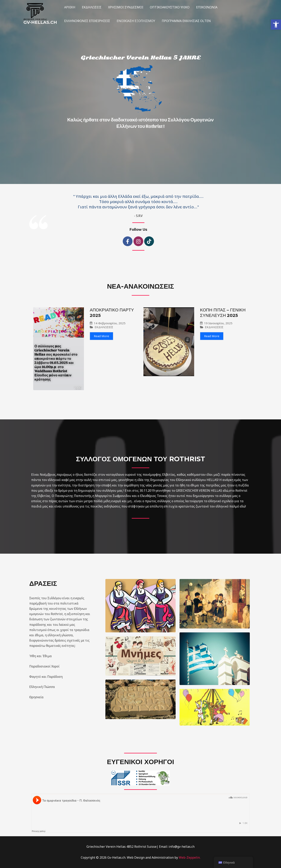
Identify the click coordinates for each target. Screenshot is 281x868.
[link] (276, 25)
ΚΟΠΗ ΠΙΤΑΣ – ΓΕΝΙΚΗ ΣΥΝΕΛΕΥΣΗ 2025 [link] (223, 313)
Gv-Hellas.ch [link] (40, 22)
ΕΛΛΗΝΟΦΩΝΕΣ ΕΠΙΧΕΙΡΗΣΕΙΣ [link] (87, 21)
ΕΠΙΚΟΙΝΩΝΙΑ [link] (205, 7)
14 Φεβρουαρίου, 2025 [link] (110, 323)
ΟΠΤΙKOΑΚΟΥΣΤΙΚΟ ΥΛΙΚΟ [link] (168, 7)
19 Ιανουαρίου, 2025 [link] (218, 323)
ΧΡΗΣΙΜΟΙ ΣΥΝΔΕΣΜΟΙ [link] (125, 7)
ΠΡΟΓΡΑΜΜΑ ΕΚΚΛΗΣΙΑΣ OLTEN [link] (185, 21)
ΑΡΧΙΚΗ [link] (70, 7)
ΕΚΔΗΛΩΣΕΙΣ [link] (91, 7)
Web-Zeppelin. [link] (190, 857)
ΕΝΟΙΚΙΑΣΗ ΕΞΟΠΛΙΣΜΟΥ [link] (135, 21)
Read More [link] (101, 336)
